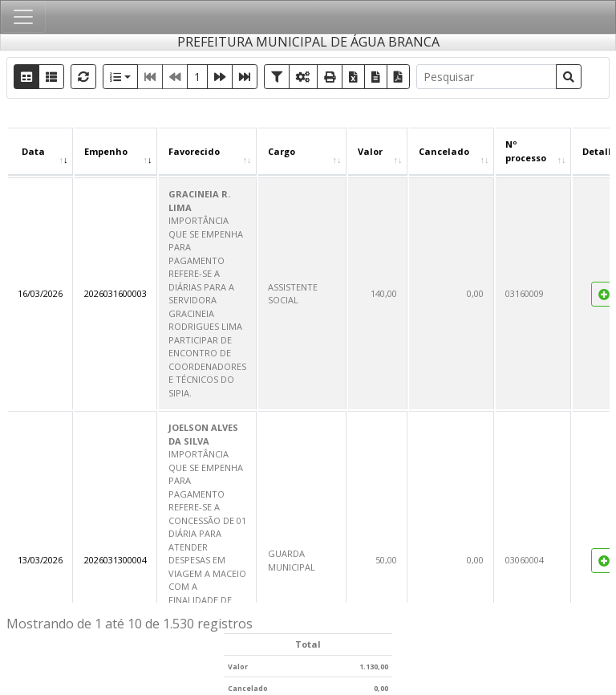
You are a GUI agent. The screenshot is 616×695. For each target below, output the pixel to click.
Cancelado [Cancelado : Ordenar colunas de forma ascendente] (444, 151)
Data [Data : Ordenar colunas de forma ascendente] (33, 151)
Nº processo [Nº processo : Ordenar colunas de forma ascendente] (526, 151)
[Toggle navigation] (23, 17)
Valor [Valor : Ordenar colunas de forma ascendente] (370, 151)
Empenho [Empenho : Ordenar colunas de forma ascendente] (106, 151)
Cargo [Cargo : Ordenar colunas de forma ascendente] (282, 151)
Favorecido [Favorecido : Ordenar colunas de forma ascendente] (194, 151)
